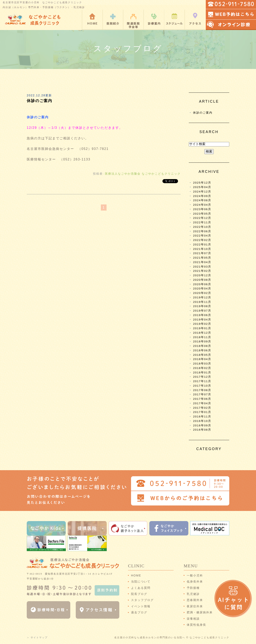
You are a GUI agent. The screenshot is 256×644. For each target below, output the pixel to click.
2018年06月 (202, 350)
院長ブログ (139, 594)
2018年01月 (202, 373)
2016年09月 (202, 425)
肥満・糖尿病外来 (200, 612)
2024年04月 (202, 205)
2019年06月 (202, 315)
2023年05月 (202, 214)
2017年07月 (202, 394)
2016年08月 (202, 430)
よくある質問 (141, 588)
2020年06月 (202, 284)
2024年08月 (202, 200)
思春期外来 (195, 600)
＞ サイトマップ (37, 638)
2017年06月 (202, 399)
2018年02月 (202, 368)
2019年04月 (202, 320)
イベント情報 (141, 606)
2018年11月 (202, 337)
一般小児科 (195, 575)
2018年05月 (202, 355)
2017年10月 (202, 386)
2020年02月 (202, 293)
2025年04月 (202, 187)
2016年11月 (202, 417)
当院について (141, 582)
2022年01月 (202, 245)
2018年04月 (202, 359)
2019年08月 (202, 306)
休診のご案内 (39, 101)
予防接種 (193, 588)
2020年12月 (202, 275)
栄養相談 (193, 619)
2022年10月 (202, 227)
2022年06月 (202, 231)
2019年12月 (202, 297)
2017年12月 (202, 377)
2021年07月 (202, 253)
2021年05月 (202, 258)
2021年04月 (202, 262)
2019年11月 (202, 302)
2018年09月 (202, 341)
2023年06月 (202, 209)
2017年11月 (202, 381)
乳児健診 (193, 594)
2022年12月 (202, 218)
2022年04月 (202, 236)
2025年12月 (202, 183)
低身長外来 (195, 582)
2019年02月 (202, 324)
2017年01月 (202, 412)
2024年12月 (202, 192)
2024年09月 (202, 196)
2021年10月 (202, 249)
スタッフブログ (142, 600)
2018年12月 (202, 333)
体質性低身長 (196, 625)
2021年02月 (202, 271)
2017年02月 (202, 408)
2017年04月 (202, 403)
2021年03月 (202, 267)
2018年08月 (202, 346)
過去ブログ (139, 612)
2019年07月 (202, 311)
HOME (136, 575)
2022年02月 (202, 240)
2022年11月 (202, 222)
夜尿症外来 (195, 606)
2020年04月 (202, 289)
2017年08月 (202, 390)
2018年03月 (202, 364)
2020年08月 (202, 280)
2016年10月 (202, 421)
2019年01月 (202, 328)
